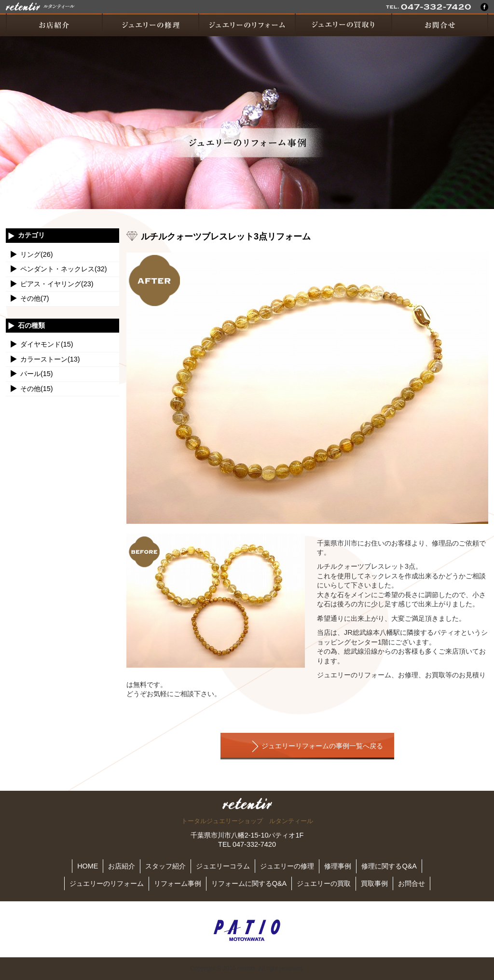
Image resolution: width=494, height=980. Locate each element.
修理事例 (338, 866)
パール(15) (37, 374)
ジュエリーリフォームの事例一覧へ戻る (322, 746)
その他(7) (35, 298)
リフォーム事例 (178, 883)
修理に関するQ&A (389, 866)
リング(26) (37, 254)
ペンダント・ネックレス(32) (64, 269)
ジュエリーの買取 (324, 883)
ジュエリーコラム (223, 866)
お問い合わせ (440, 25)
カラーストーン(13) (50, 359)
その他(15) (37, 389)
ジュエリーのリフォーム (247, 25)
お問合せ (412, 883)
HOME (88, 866)
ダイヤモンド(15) (47, 344)
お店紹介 (54, 25)
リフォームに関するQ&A (249, 883)
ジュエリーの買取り (343, 25)
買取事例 (374, 883)
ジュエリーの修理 (151, 25)
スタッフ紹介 (165, 866)
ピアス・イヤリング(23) (57, 284)
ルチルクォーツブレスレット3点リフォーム (226, 236)
